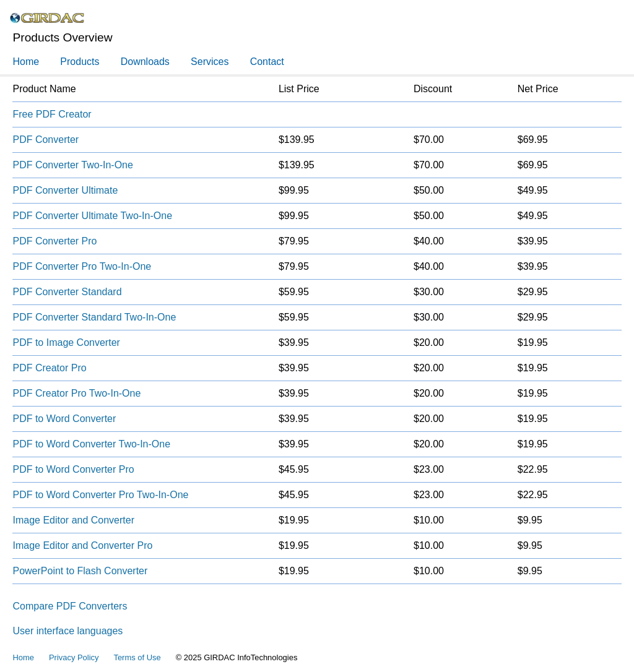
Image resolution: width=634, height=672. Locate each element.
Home (26, 62)
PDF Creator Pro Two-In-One (76, 393)
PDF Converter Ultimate (65, 190)
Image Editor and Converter (73, 520)
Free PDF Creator (52, 114)
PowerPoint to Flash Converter (80, 571)
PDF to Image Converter (66, 342)
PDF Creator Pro (49, 368)
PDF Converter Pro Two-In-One (82, 266)
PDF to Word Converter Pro (73, 469)
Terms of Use (137, 657)
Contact (267, 62)
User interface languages (67, 631)
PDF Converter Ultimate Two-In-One (92, 216)
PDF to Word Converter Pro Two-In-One (100, 495)
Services (210, 62)
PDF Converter (46, 140)
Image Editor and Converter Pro (82, 545)
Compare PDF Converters (70, 606)
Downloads (145, 62)
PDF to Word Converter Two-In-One (91, 444)
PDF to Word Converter (64, 419)
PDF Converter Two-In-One (72, 165)
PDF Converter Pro (54, 241)
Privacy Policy (74, 657)
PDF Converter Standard (67, 292)
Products (80, 62)
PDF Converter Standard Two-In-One (94, 317)
